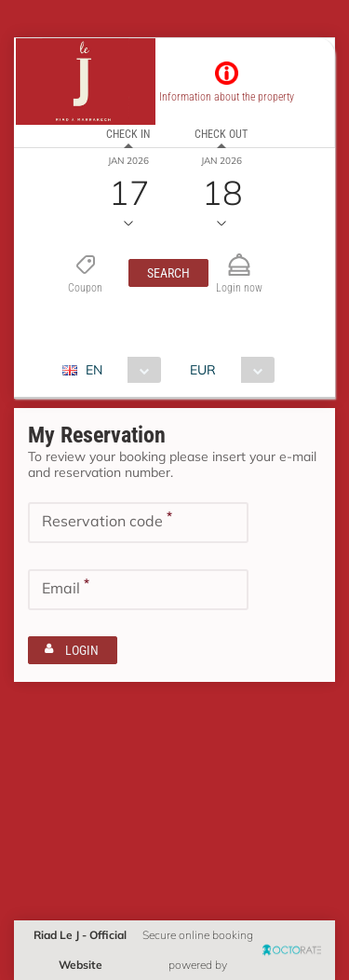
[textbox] (138, 523)
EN (94, 370)
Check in (128, 134)
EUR (203, 370)
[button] (168, 273)
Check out (221, 134)
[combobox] (119, 370)
